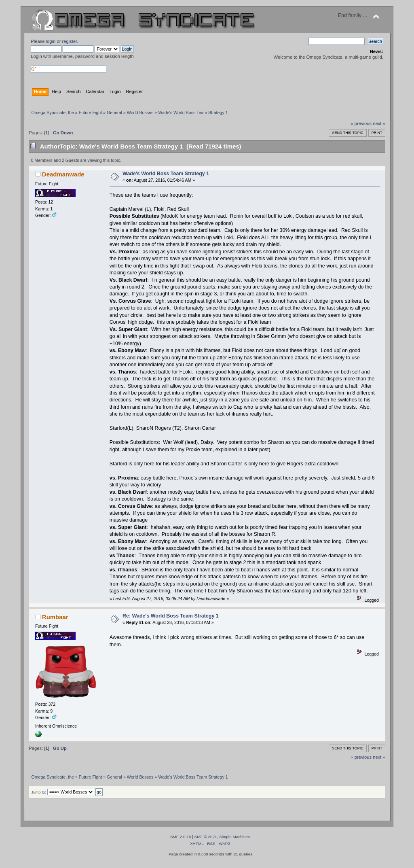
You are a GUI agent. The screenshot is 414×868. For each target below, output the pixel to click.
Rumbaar (55, 617)
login (51, 41)
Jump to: (39, 792)
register (70, 41)
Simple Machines (234, 837)
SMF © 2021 (206, 837)
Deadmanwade (63, 174)
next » (379, 123)
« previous (361, 123)
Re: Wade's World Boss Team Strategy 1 (171, 616)
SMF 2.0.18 (181, 837)
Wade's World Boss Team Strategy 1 (166, 174)
